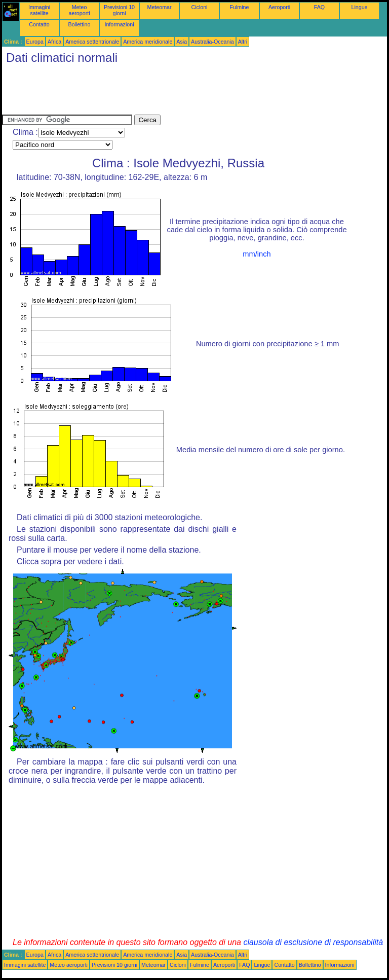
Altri (243, 42)
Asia (182, 42)
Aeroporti (279, 7)
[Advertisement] (186, 92)
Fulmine (240, 7)
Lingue (360, 7)
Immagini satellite (39, 10)
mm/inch (257, 254)
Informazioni (119, 24)
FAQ (319, 7)
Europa (35, 42)
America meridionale (148, 42)
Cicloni (200, 7)
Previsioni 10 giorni (119, 10)
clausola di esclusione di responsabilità (313, 942)
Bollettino (80, 24)
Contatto (39, 24)
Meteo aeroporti (79, 10)
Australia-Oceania (212, 42)
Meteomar (160, 7)
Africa (54, 42)
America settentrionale (92, 42)
